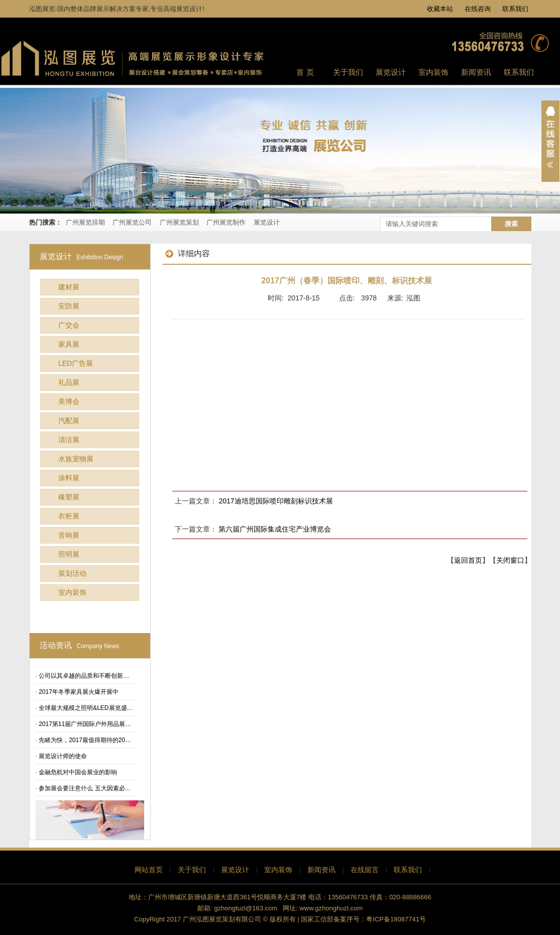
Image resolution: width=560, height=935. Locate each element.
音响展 (69, 535)
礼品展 (69, 382)
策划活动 (72, 573)
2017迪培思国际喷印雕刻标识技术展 (275, 501)
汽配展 (69, 421)
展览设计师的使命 (63, 756)
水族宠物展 (76, 459)
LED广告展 (76, 363)
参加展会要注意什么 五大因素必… (85, 788)
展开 (550, 141)
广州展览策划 (179, 222)
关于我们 (192, 870)
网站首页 (149, 870)
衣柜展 (69, 516)
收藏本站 (440, 9)
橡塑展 (69, 497)
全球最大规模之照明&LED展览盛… (86, 708)
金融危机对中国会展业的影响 (78, 772)
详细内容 (188, 253)
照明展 (69, 554)
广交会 (69, 325)
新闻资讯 (321, 870)
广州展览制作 (226, 222)
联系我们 (515, 9)
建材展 (69, 287)
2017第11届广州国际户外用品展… (85, 724)
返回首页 (468, 560)
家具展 (69, 344)
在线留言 (365, 870)
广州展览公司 (132, 222)
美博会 (69, 401)
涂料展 (69, 478)
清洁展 (69, 440)
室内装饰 (72, 592)
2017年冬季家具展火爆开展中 (79, 692)
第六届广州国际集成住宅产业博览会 (275, 529)
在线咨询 (478, 9)
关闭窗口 (510, 560)
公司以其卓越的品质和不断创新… (84, 676)
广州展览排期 (85, 222)
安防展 (69, 306)
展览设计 (267, 222)
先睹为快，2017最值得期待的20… (85, 740)
